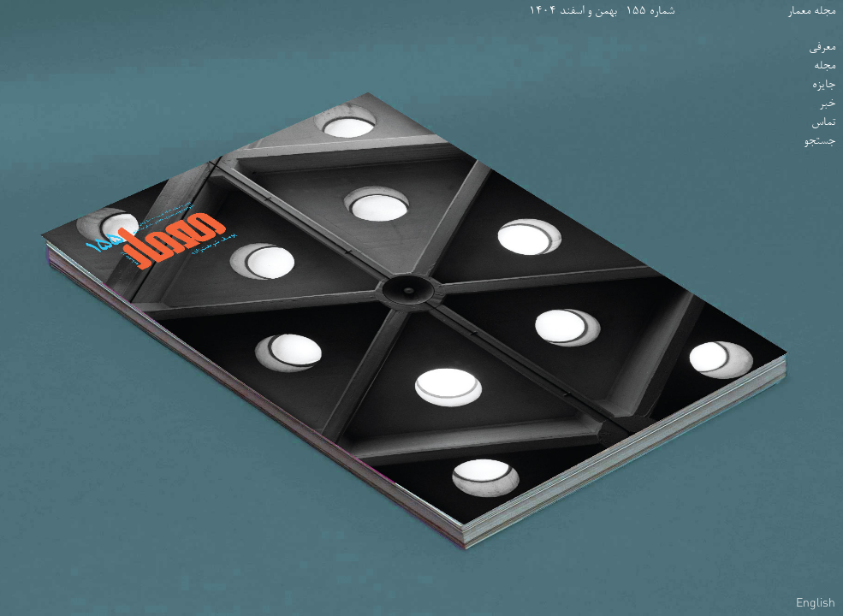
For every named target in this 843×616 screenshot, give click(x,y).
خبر (827, 104)
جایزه (824, 86)
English (816, 603)
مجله (825, 67)
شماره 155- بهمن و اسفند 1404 (602, 12)
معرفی (822, 48)
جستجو (819, 142)
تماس (823, 123)
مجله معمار (811, 12)
